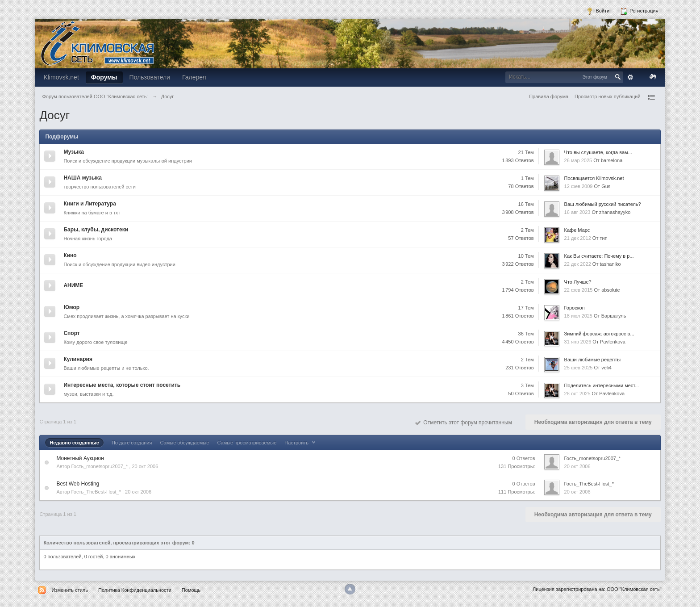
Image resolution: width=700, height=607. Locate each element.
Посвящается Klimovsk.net (594, 178)
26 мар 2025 (578, 160)
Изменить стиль (70, 590)
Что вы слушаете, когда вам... (598, 152)
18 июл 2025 (578, 316)
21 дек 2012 (578, 238)
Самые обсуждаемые (185, 443)
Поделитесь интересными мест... (602, 385)
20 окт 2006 (577, 466)
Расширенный (630, 77)
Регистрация (639, 11)
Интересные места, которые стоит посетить (122, 385)
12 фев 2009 (579, 186)
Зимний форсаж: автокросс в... (599, 334)
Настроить (301, 443)
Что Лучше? (578, 282)
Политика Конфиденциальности (135, 590)
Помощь (191, 590)
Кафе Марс (577, 230)
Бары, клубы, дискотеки (96, 230)
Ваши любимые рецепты (593, 360)
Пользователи (150, 77)
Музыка (73, 152)
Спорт (71, 333)
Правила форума (549, 96)
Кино (70, 255)
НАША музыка (83, 178)
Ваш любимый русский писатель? (603, 204)
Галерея (194, 77)
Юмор (71, 307)
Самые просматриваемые (247, 443)
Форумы (104, 77)
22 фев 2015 (579, 290)
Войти (598, 11)
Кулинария (78, 359)
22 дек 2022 (578, 264)
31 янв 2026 (578, 342)
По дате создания (132, 443)
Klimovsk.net (61, 77)
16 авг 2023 (577, 212)
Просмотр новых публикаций (608, 96)
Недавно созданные (74, 443)
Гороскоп (575, 308)
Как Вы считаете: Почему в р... (599, 256)
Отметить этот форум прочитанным (464, 423)
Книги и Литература (90, 204)
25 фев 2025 (579, 368)
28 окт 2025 (577, 394)
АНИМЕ (73, 285)
